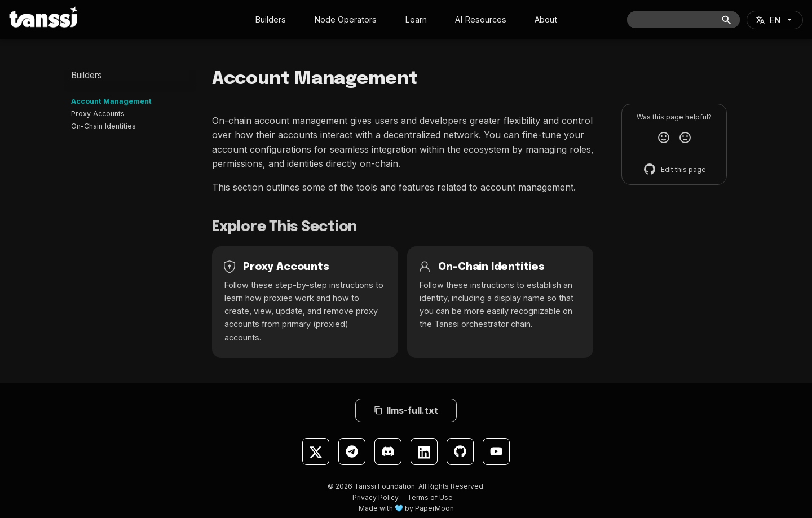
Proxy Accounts (98, 114)
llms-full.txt (406, 410)
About (546, 19)
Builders (270, 19)
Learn (416, 19)
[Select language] (775, 20)
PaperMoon (434, 508)
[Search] (683, 20)
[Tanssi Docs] (43, 17)
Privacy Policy (376, 497)
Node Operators (345, 19)
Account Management (111, 101)
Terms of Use (430, 497)
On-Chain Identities (103, 126)
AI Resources (481, 19)
